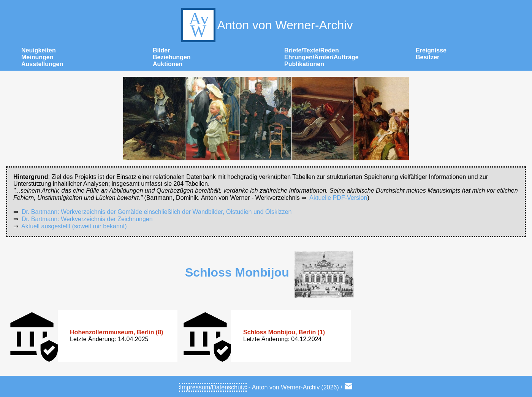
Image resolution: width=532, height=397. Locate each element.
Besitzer (427, 57)
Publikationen (304, 64)
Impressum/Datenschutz (213, 387)
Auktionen (168, 64)
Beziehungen (172, 57)
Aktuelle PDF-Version (338, 198)
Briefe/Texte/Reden (312, 50)
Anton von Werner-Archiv (266, 25)
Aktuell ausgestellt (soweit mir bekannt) (74, 226)
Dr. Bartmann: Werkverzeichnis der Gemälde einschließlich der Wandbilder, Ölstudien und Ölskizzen (157, 212)
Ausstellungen (42, 64)
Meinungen (37, 57)
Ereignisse (431, 50)
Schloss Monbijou (237, 272)
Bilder (161, 50)
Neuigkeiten (39, 50)
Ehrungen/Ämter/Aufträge (321, 57)
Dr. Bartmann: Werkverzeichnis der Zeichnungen (87, 219)
